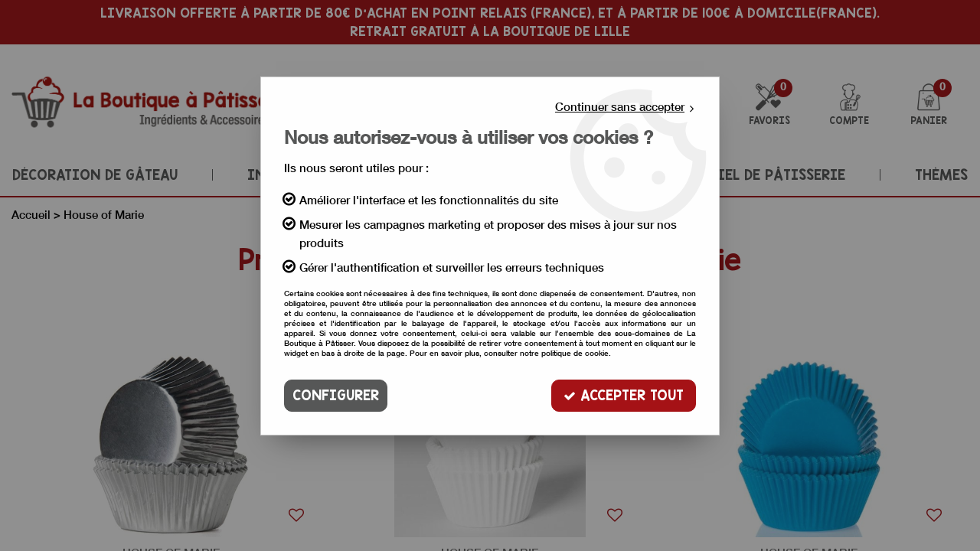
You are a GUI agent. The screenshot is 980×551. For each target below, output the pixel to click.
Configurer (336, 395)
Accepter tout (624, 395)
